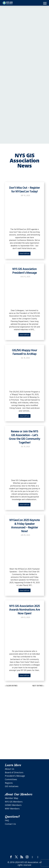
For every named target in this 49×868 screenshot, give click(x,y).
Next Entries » (38, 686)
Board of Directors (14, 772)
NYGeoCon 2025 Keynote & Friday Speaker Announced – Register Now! (25, 526)
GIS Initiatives (12, 786)
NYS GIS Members (14, 802)
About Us (10, 769)
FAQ (7, 820)
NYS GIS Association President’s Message (25, 271)
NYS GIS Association (29, 862)
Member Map (12, 798)
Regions (9, 783)
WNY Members (12, 809)
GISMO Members (13, 805)
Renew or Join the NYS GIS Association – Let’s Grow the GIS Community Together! (24, 437)
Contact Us (10, 824)
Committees (11, 779)
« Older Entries (11, 686)
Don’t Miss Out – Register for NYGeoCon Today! (24, 190)
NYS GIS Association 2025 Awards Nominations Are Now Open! (24, 610)
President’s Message (15, 776)
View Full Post (24, 254)
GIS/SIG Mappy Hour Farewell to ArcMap (25, 352)
